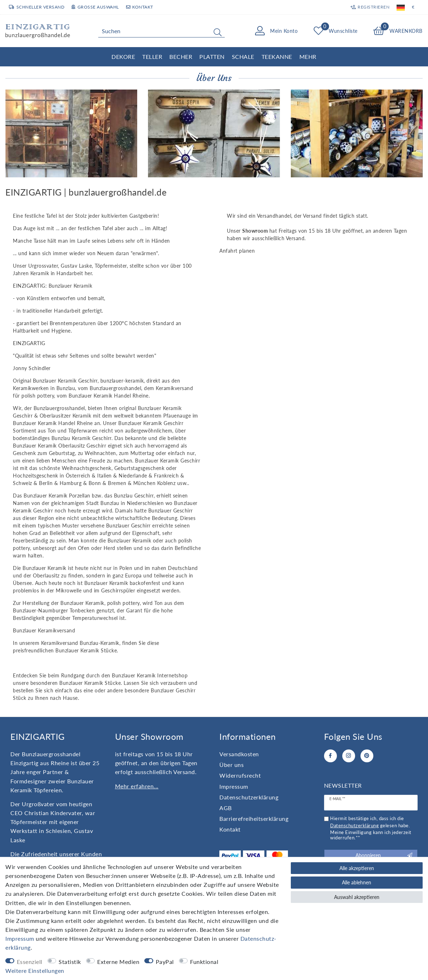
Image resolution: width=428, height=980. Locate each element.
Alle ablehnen (357, 882)
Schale (243, 57)
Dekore (123, 57)
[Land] (401, 7)
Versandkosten (239, 754)
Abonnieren (384, 855)
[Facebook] (330, 756)
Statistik (70, 962)
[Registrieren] (370, 7)
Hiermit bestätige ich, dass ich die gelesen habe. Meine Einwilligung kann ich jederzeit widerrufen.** (371, 828)
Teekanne (277, 57)
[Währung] (413, 7)
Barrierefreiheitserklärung (254, 819)
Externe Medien (118, 962)
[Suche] (218, 32)
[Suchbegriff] (161, 31)
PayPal (165, 962)
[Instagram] (349, 756)
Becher (181, 57)
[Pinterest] (367, 756)
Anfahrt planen (237, 251)
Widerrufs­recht (240, 775)
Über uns (232, 765)
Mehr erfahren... (137, 786)
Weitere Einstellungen (35, 971)
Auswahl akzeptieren (357, 897)
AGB (226, 808)
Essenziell (30, 962)
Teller (152, 57)
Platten (212, 57)
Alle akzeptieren (357, 868)
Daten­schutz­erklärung (249, 797)
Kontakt (140, 7)
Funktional (204, 962)
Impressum (234, 786)
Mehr (308, 57)
